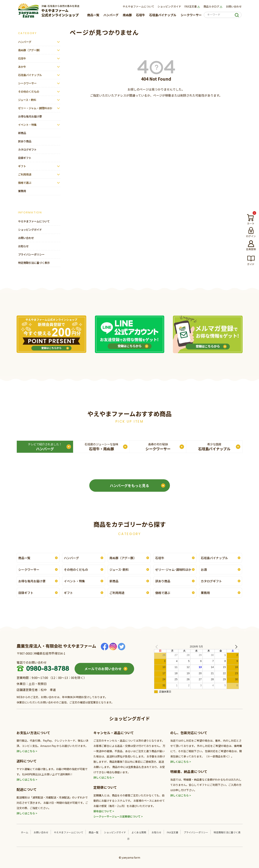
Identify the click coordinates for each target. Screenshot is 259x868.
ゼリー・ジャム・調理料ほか (35, 108)
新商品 (22, 133)
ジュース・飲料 (27, 100)
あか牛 (22, 67)
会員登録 (251, 249)
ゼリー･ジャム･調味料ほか (173, 570)
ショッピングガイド (169, 6)
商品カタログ (213, 6)
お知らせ (23, 246)
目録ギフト (25, 158)
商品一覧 (93, 15)
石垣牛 (141, 15)
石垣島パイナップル (163, 15)
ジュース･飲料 (119, 570)
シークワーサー (191, 15)
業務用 (22, 191)
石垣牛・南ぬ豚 (101, 447)
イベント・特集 (27, 125)
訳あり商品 (25, 141)
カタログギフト (27, 149)
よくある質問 (139, 832)
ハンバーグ (111, 15)
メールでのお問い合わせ (103, 669)
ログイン (251, 236)
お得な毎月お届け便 (30, 116)
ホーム (25, 832)
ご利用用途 (25, 174)
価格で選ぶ (25, 183)
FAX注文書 (192, 6)
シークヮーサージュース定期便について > (118, 816)
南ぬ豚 (127, 15)
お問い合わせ (234, 6)
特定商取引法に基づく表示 (34, 263)
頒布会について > (104, 811)
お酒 (204, 570)
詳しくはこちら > (27, 751)
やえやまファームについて (138, 6)
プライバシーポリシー (31, 254)
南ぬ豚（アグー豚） (30, 50)
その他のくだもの (29, 91)
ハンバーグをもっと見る (129, 486)
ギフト (22, 166)
